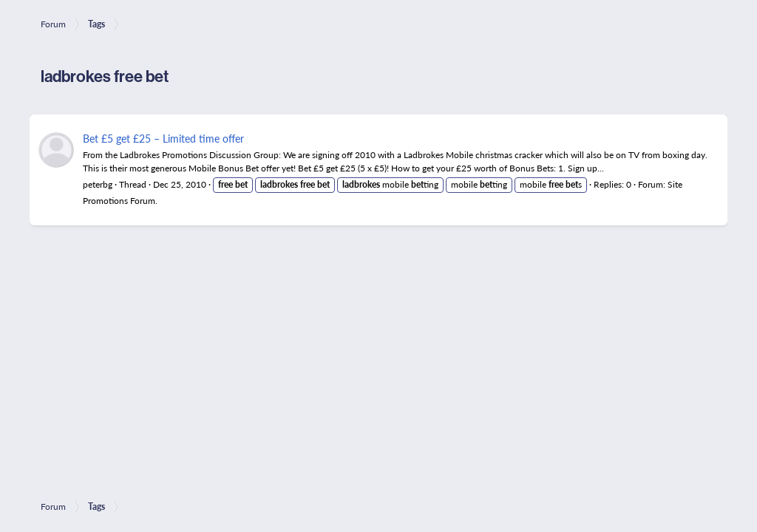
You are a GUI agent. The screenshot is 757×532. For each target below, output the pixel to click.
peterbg (98, 184)
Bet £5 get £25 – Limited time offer (163, 138)
